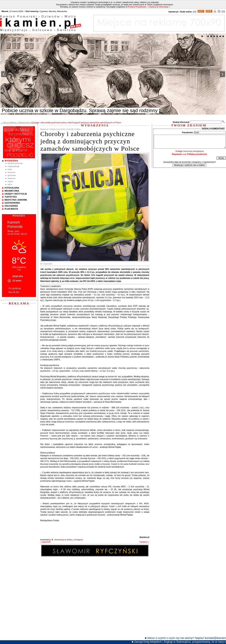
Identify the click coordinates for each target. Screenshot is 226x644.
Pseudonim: (188, 132)
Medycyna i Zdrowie (16, 200)
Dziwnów (12, 172)
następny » (144, 542)
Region (11, 181)
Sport (10, 184)
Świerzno (12, 178)
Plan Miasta (11, 209)
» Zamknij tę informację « (159, 7)
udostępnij (78, 540)
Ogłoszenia (11, 206)
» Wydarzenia (23, 122)
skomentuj (59, 540)
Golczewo (12, 175)
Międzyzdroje (14, 166)
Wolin (10, 169)
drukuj (70, 540)
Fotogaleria (12, 188)
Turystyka (11, 197)
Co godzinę (15, 288)
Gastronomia (12, 203)
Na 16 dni (14, 292)
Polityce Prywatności (137, 7)
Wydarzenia (11, 161)
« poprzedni (46, 542)
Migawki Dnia (12, 191)
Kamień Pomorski (15, 163)
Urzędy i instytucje (16, 194)
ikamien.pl (144, 537)
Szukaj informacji (181, 122)
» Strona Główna (9, 122)
